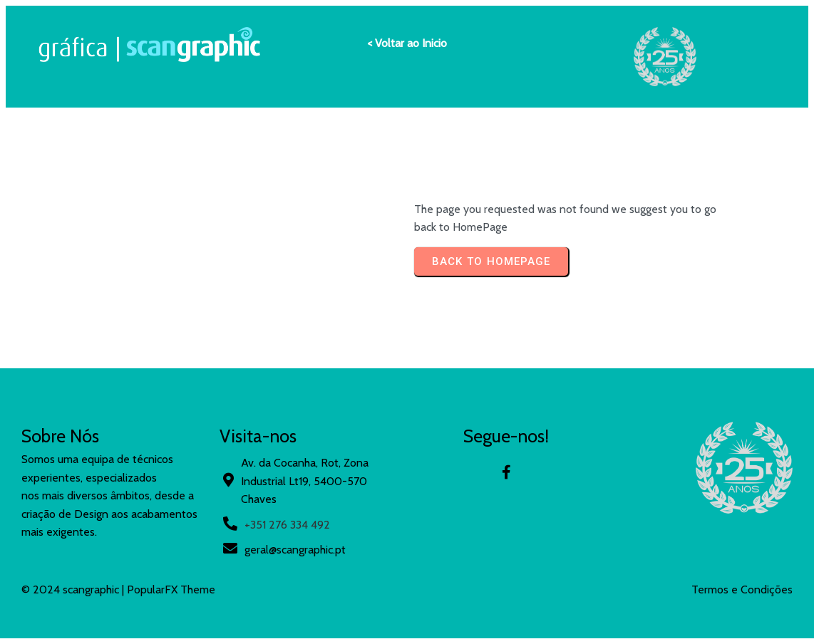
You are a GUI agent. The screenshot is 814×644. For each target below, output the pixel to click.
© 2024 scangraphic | (74, 590)
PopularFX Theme (171, 590)
